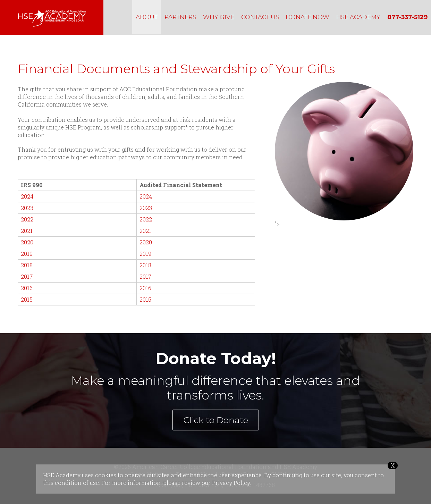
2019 (27, 254)
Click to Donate (216, 420)
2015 (27, 299)
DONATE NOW (307, 17)
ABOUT (147, 17)
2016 (27, 288)
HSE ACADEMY (358, 17)
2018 (27, 265)
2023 (27, 208)
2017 (27, 276)
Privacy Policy (231, 483)
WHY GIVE (219, 17)
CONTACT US (260, 17)
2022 (27, 219)
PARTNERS (180, 17)
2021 (27, 231)
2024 (27, 196)
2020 (27, 242)
